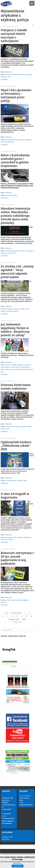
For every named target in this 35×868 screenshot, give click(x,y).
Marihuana (22, 75)
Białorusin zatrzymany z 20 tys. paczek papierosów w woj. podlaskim (17, 558)
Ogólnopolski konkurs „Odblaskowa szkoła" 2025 (16, 446)
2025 (10, 77)
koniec (24, 619)
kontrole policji (10, 142)
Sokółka (15, 75)
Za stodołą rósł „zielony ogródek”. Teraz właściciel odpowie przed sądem (17, 272)
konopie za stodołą (20, 309)
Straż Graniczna (16, 367)
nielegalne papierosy (23, 600)
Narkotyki (4, 77)
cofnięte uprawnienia (25, 140)
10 (26, 616)
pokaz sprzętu (10, 369)
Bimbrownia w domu (13, 427)
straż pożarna (26, 367)
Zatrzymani (29, 75)
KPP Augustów (19, 537)
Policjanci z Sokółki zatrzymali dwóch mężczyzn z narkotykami (14, 36)
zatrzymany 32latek (12, 311)
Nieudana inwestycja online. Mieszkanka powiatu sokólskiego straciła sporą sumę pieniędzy (15, 216)
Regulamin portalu (7, 837)
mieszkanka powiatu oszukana (16, 251)
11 (31, 616)
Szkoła (20, 481)
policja (9, 75)
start (6, 613)
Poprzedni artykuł (16, 613)
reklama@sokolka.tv (26, 805)
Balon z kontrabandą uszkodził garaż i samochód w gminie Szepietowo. (15, 161)
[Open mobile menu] (32, 3)
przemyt (10, 195)
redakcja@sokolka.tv (8, 818)
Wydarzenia (8, 72)
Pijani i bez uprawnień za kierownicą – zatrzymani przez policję (16, 96)
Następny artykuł (14, 619)
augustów (10, 140)
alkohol (29, 427)
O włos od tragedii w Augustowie (15, 496)
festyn (9, 365)
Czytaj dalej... (5, 79)
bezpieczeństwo (12, 481)
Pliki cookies (6, 839)
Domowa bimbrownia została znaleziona (16, 387)
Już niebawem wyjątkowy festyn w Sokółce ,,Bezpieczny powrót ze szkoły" (15, 330)
